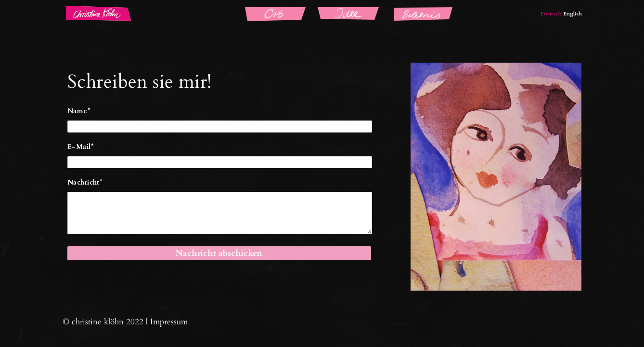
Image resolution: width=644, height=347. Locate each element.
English (573, 14)
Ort (244, 10)
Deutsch (551, 14)
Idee (318, 10)
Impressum (169, 322)
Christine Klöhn (86, 10)
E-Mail (81, 147)
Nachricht (85, 182)
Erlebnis (402, 10)
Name (79, 111)
